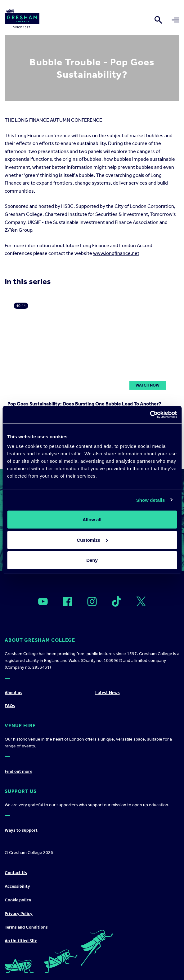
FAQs (10, 706)
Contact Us (16, 873)
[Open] (43, 602)
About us (13, 693)
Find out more (18, 771)
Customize (92, 540)
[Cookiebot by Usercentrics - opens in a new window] (150, 415)
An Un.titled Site (21, 941)
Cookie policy (18, 900)
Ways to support (21, 830)
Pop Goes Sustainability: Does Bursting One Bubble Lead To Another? (84, 404)
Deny (92, 560)
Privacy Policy (19, 914)
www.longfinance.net (116, 253)
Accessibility (17, 886)
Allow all (92, 520)
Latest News (108, 693)
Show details (151, 500)
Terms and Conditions (26, 927)
